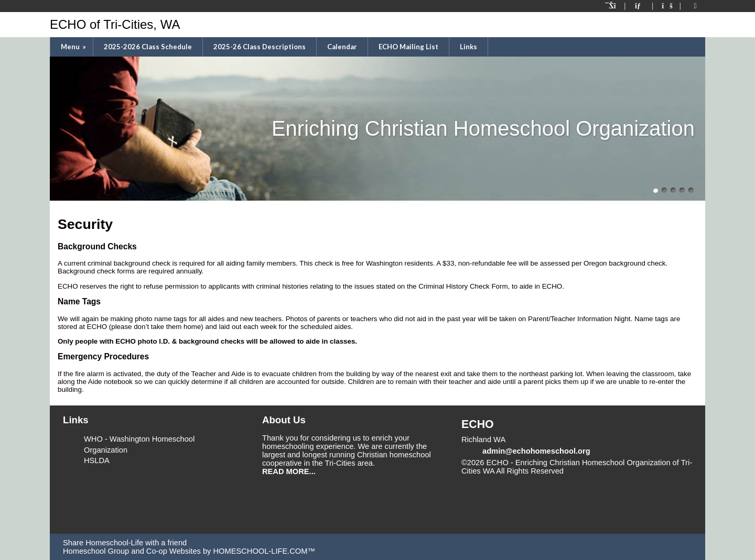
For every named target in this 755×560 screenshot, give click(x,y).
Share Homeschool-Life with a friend (125, 543)
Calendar (342, 47)
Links (468, 47)
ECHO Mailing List (408, 47)
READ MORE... (289, 471)
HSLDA (97, 460)
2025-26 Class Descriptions (260, 47)
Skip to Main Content (609, 471)
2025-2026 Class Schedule (148, 47)
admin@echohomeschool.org (536, 451)
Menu (74, 47)
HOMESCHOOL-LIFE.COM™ (264, 551)
